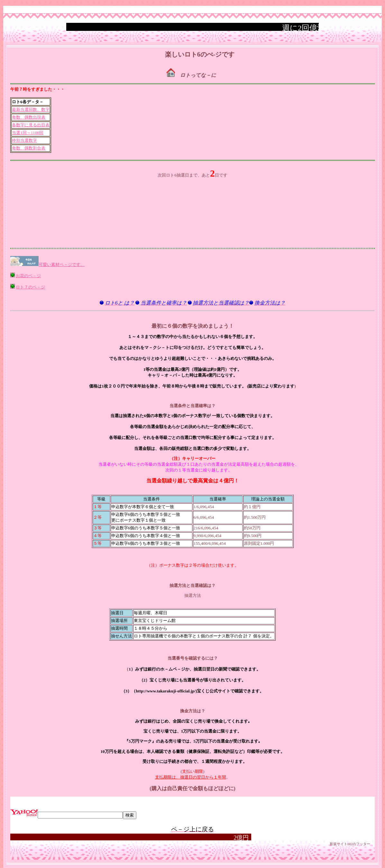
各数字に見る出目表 (31, 125)
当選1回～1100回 (28, 133)
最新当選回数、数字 (31, 110)
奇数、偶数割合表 (29, 148)
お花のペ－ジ (28, 276)
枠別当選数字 (24, 140)
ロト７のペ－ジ (30, 287)
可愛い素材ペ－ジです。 (62, 265)
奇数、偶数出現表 (29, 117)
